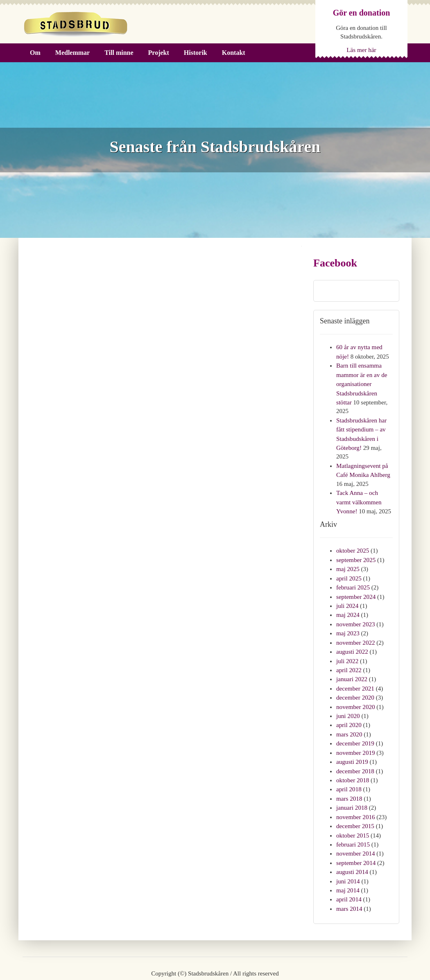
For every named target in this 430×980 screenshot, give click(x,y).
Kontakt (234, 53)
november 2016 (355, 798)
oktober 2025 (353, 544)
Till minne (119, 53)
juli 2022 (347, 649)
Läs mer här (362, 50)
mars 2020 (349, 719)
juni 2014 (348, 860)
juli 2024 (347, 596)
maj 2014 (348, 868)
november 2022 (355, 632)
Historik (196, 53)
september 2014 (356, 842)
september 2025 (356, 553)
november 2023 (355, 614)
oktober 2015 (353, 816)
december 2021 (355, 675)
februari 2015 (353, 824)
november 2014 (355, 833)
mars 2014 (349, 886)
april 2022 (349, 658)
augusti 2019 (352, 745)
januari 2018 (352, 789)
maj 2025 (348, 561)
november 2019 (355, 737)
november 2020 (355, 693)
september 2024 (356, 588)
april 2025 (349, 570)
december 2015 (355, 807)
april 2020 (349, 710)
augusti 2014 (352, 851)
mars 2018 (349, 781)
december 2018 (355, 754)
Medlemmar (72, 53)
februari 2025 (353, 579)
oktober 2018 (353, 763)
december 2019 (355, 728)
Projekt (159, 53)
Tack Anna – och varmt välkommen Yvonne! (359, 496)
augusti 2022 (352, 640)
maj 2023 (348, 623)
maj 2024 (348, 605)
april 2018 (349, 772)
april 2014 (349, 877)
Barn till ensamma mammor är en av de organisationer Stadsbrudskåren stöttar (361, 382)
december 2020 (355, 684)
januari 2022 (352, 666)
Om (35, 53)
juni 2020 (348, 702)
